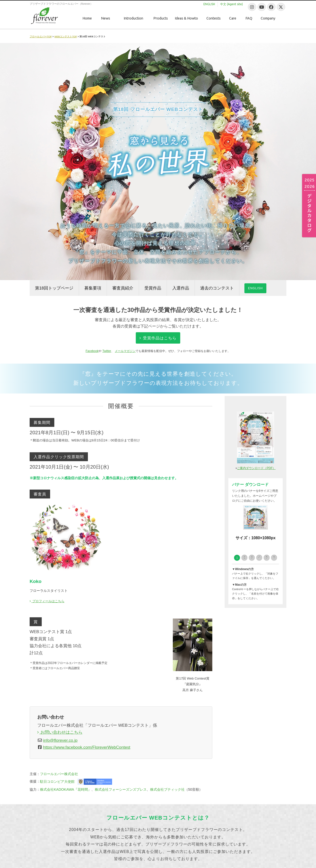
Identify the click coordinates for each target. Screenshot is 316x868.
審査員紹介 (123, 288)
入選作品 (181, 288)
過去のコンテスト (217, 288)
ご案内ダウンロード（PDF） (256, 468)
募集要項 (93, 288)
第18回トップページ (54, 288)
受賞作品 (153, 288)
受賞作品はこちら (158, 338)
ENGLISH (256, 288)
